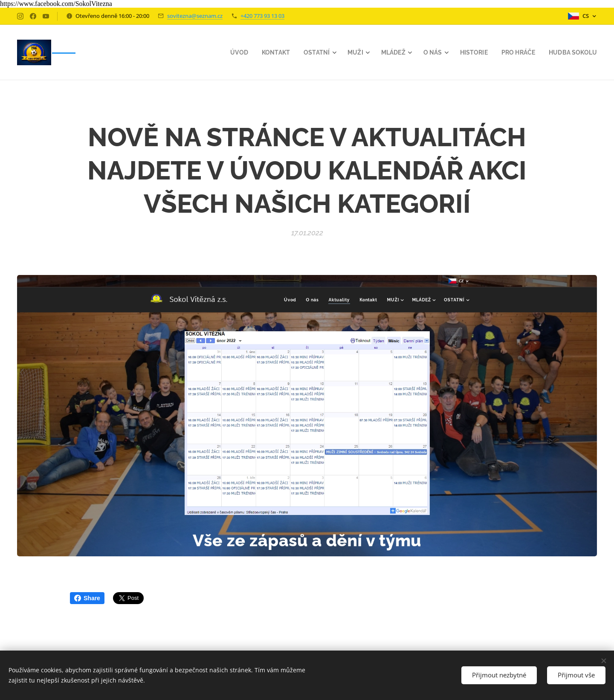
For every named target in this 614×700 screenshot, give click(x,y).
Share (87, 598)
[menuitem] (228, 52)
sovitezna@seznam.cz (195, 16)
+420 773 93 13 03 (262, 16)
